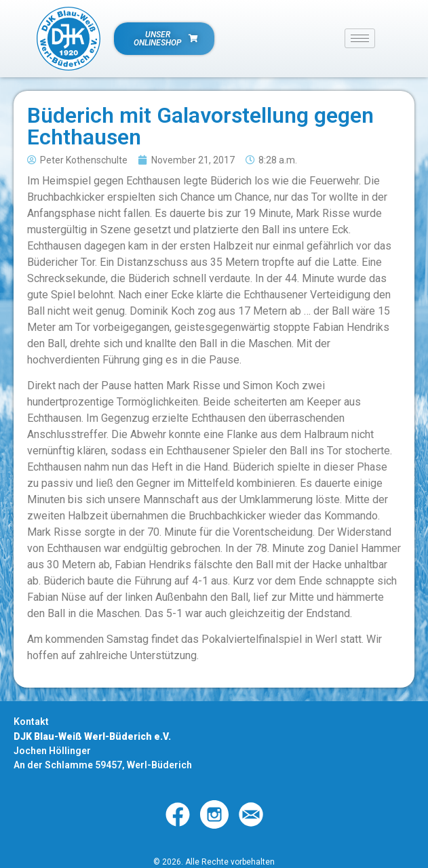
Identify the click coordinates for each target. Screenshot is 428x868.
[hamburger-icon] (360, 38)
